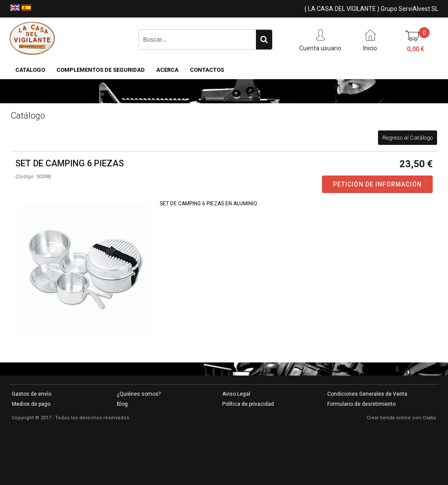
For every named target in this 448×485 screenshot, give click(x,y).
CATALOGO (30, 70)
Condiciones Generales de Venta (367, 394)
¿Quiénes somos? (139, 394)
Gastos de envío (31, 394)
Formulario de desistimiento (361, 404)
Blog (122, 404)
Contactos (207, 70)
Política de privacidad (248, 404)
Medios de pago (31, 404)
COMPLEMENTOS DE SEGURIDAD (101, 70)
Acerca (167, 70)
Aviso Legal (236, 394)
